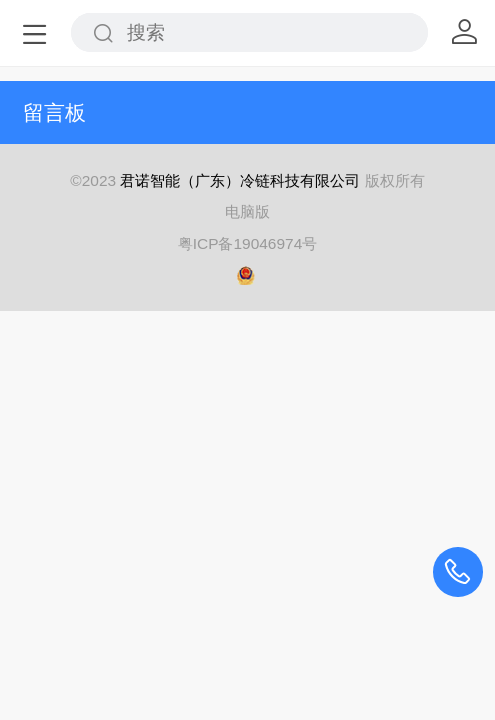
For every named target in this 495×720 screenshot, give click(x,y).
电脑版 (247, 211)
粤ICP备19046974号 (248, 243)
